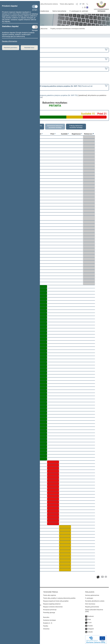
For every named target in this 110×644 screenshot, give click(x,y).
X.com (90, 621)
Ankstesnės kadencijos (40, 11)
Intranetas (46, 627)
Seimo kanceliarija (59, 11)
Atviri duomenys (90, 602)
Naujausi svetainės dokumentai (53, 605)
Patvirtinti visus (29, 48)
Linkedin (90, 630)
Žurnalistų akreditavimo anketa (95, 600)
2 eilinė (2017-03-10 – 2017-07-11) (15, 59)
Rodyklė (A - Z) (48, 622)
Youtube (90, 624)
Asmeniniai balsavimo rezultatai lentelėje (55, 127)
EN (83, 4)
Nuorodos (46, 616)
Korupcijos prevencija (50, 608)
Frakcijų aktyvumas (41, 29)
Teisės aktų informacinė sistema (47, 4)
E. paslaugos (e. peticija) (79, 11)
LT (80, 4)
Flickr (89, 618)
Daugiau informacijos (10, 41)
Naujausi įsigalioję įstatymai (52, 602)
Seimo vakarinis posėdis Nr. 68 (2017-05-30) (18, 69)
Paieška (46, 625)
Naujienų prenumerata (92, 605)
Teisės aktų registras (67, 4)
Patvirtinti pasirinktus (11, 48)
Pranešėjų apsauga (49, 611)
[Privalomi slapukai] (35, 7)
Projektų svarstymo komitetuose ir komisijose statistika (68, 29)
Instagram (91, 627)
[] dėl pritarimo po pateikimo (47, 87)
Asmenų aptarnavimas (92, 594)
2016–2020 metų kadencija (12, 50)
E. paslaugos (89, 597)
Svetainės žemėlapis (50, 619)
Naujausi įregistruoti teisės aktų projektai (56, 600)
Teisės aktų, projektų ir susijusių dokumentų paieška (59, 597)
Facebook (91, 615)
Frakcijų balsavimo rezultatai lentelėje (76, 127)
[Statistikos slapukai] (35, 27)
